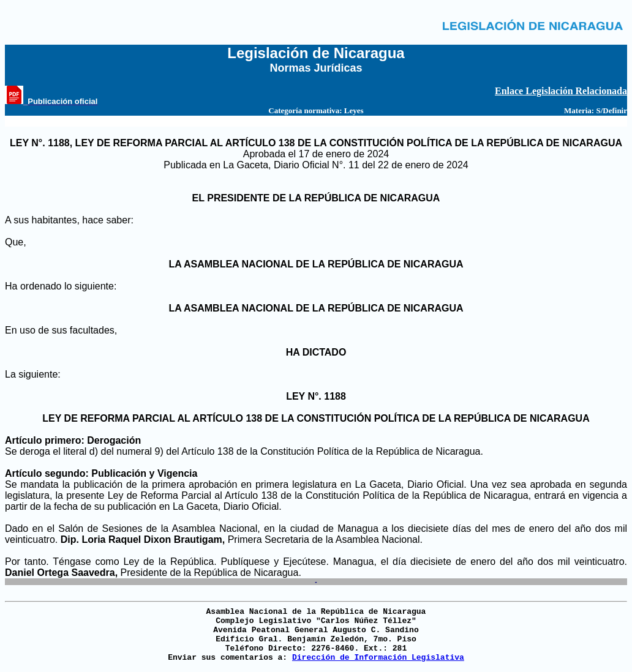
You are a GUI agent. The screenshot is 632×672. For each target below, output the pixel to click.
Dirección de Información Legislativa (378, 658)
